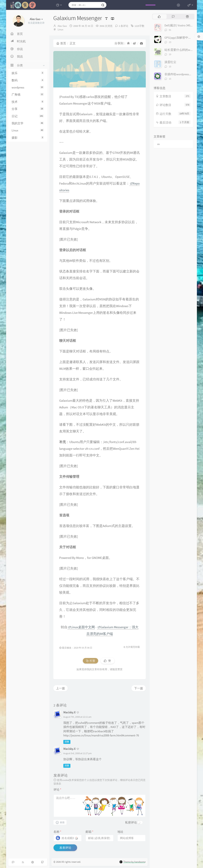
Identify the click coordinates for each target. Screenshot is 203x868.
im (158, 144)
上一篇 (60, 688)
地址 (120, 832)
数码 (28, 80)
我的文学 (28, 123)
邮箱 (89, 832)
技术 (28, 102)
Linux (28, 130)
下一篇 (139, 688)
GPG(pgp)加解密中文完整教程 (184, 38)
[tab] (159, 17)
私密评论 (131, 822)
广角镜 (28, 94)
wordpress (28, 87)
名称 (57, 832)
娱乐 (28, 73)
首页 (61, 43)
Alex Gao (62, 26)
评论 (57, 789)
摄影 (28, 138)
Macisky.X (69, 712)
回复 (67, 742)
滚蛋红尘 (170, 62)
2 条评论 (124, 26)
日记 (28, 116)
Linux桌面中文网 (81, 627)
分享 (28, 109)
